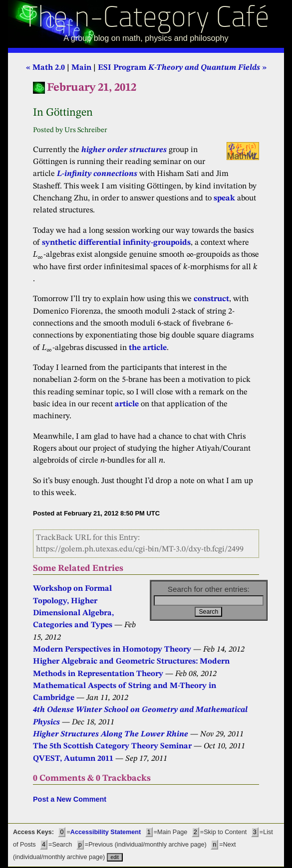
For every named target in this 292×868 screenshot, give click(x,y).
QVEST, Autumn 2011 (73, 759)
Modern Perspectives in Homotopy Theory (112, 650)
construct (211, 299)
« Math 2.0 (45, 68)
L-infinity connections (97, 174)
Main (81, 68)
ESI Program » (182, 68)
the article (148, 348)
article (127, 404)
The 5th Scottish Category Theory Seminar (112, 746)
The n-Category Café (146, 19)
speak (224, 198)
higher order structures (124, 150)
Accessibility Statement (106, 832)
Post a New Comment (70, 799)
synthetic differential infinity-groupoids (116, 243)
